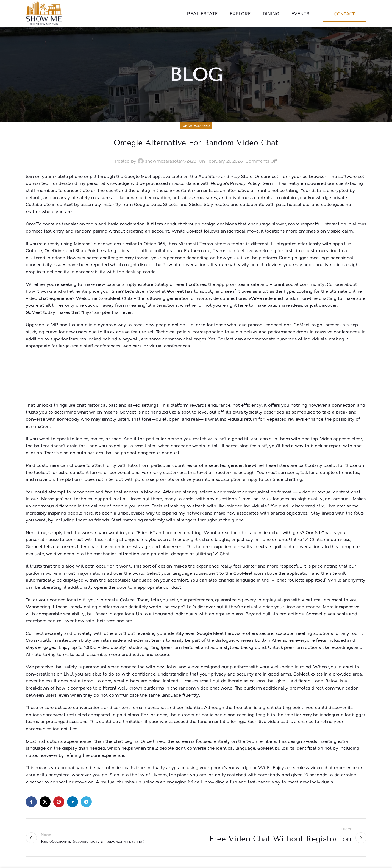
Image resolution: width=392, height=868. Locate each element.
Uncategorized (196, 126)
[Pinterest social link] (59, 802)
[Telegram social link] (86, 802)
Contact (345, 14)
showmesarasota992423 (171, 161)
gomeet (34, 231)
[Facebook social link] (31, 802)
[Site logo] (45, 13)
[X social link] (45, 802)
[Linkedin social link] (73, 802)
